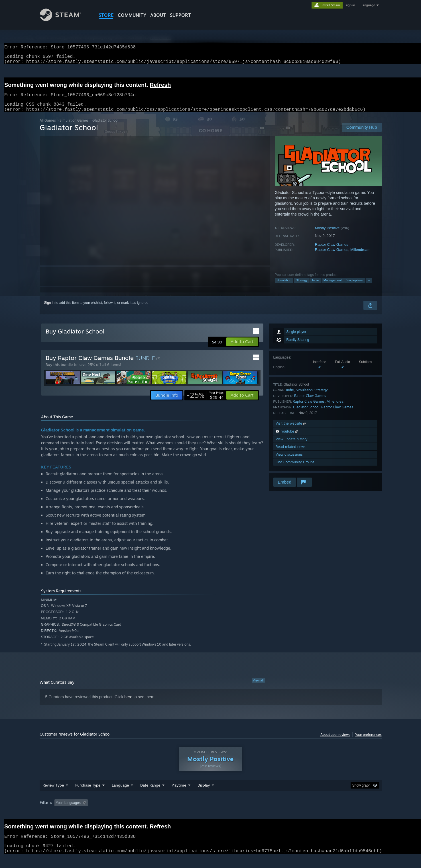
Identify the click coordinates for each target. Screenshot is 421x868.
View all (258, 687)
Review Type (53, 796)
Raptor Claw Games (332, 251)
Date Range (150, 796)
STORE (106, 15)
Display (204, 796)
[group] (211, 814)
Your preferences (368, 741)
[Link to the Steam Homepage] (65, 20)
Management (333, 287)
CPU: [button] (288, 814)
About (158, 15)
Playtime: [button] (170, 814)
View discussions (289, 461)
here (128, 704)
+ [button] (369, 287)
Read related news (291, 454)
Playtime (179, 796)
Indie (316, 287)
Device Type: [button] (332, 814)
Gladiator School (306, 414)
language (368, 5)
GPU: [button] (307, 814)
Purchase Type (88, 796)
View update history (292, 446)
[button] (242, 349)
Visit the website (291, 430)
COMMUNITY (132, 15)
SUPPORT (180, 15)
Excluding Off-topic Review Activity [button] (126, 814)
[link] (205, 402)
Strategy (302, 287)
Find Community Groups (295, 469)
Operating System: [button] (259, 814)
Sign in (49, 310)
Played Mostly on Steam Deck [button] (211, 814)
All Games (48, 127)
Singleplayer (355, 287)
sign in (350, 5)
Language (120, 796)
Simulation (284, 287)
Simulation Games (74, 127)
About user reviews (335, 741)
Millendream (360, 256)
